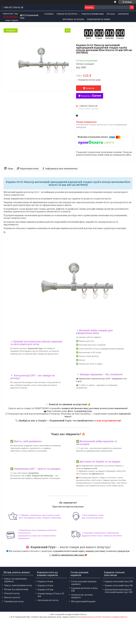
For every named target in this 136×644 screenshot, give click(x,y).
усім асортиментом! (108, 420)
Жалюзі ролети (12, 597)
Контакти (123, 14)
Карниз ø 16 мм (45, 581)
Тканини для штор (14, 601)
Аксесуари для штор (48, 600)
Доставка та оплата (73, 19)
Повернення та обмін (99, 19)
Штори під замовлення (16, 589)
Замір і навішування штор (18, 585)
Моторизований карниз (83, 601)
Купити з (91, 96)
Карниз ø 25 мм (46, 589)
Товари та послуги (67, 14)
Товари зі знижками (92, 14)
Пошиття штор (12, 593)
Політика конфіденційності (115, 617)
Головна (49, 14)
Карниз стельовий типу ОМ (119, 581)
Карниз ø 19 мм (45, 585)
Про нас (111, 14)
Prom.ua (83, 614)
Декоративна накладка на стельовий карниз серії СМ (118, 591)
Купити (90, 88)
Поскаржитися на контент (90, 617)
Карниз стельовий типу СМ (119, 585)
